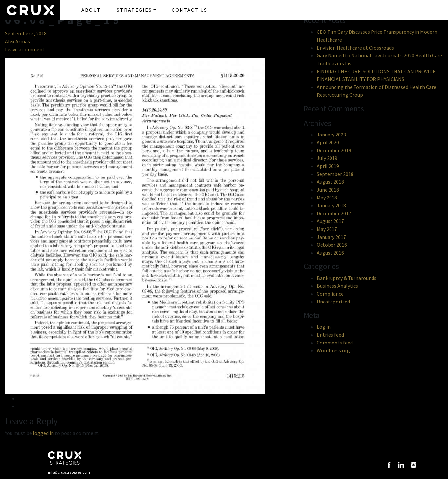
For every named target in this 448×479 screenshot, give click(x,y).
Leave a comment (25, 49)
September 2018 (335, 174)
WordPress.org (333, 350)
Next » (34, 406)
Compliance (330, 294)
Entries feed (330, 335)
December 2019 (334, 150)
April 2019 (328, 166)
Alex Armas (17, 41)
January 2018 (331, 205)
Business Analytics (337, 286)
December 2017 (334, 213)
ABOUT (91, 10)
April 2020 (328, 142)
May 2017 (327, 229)
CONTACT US (190, 10)
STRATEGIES (134, 10)
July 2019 (327, 158)
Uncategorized (333, 302)
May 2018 (327, 198)
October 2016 (332, 245)
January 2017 (331, 237)
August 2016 (330, 253)
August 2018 (330, 182)
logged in (43, 433)
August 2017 (330, 221)
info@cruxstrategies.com (69, 472)
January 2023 (331, 135)
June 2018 (328, 190)
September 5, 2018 (26, 33)
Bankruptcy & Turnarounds (347, 278)
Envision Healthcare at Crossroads (355, 48)
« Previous (42, 398)
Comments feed (335, 343)
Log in (324, 327)
